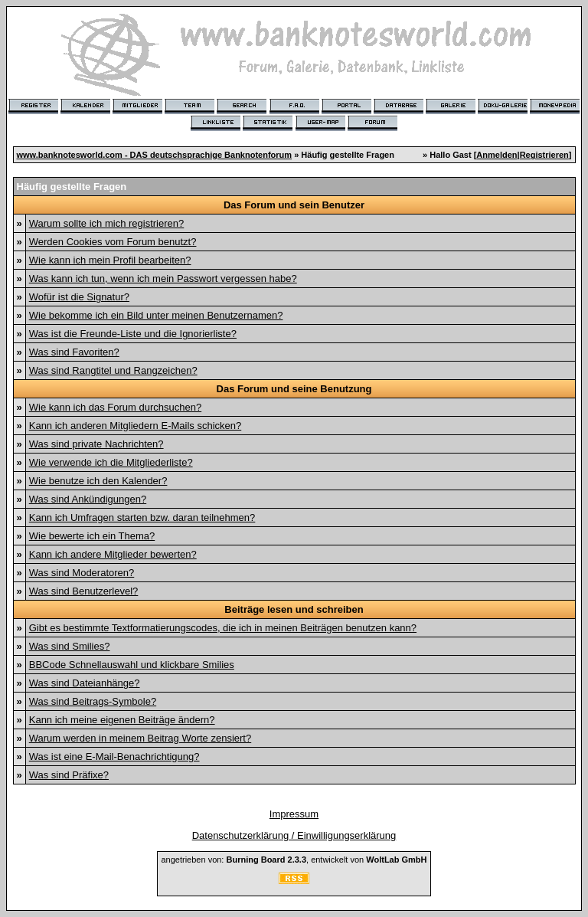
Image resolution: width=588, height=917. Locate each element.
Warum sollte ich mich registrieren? (107, 223)
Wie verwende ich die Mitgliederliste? (111, 462)
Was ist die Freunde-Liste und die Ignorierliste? (133, 334)
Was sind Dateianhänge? (85, 683)
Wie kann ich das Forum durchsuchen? (115, 407)
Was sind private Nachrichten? (96, 444)
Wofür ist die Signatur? (79, 297)
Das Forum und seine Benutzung (294, 389)
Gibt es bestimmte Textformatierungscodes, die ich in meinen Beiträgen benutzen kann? (223, 628)
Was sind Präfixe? (69, 775)
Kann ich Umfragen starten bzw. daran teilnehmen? (142, 517)
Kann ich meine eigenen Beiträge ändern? (122, 720)
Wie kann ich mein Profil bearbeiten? (110, 260)
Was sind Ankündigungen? (88, 499)
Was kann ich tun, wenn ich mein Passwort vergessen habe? (163, 278)
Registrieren (544, 155)
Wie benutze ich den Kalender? (98, 481)
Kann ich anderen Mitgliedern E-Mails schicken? (135, 426)
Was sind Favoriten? (74, 352)
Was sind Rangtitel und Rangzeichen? (113, 370)
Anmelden (497, 155)
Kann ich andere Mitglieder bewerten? (113, 554)
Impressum (294, 814)
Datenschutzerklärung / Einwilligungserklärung (294, 835)
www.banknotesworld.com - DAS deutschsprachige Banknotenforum (155, 155)
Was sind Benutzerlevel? (84, 591)
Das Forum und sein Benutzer (294, 205)
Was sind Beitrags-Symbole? (93, 701)
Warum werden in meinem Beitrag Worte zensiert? (140, 738)
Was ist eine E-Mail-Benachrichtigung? (114, 757)
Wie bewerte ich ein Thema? (92, 536)
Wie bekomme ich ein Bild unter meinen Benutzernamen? (156, 315)
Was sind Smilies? (70, 646)
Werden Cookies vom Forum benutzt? (113, 242)
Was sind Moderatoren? (82, 573)
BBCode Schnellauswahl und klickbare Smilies (132, 665)
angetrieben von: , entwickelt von (294, 860)
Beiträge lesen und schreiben (294, 609)
